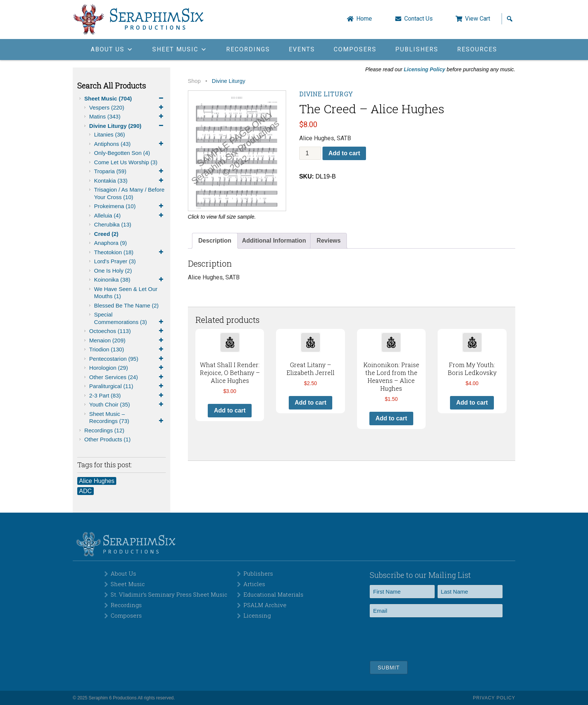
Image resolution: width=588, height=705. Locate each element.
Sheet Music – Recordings (127, 418)
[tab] (215, 241)
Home (364, 19)
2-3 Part (127, 396)
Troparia (130, 171)
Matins (127, 117)
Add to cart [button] (229, 410)
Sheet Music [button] (180, 49)
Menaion (127, 340)
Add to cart (344, 153)
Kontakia (130, 181)
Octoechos (127, 331)
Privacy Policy (494, 698)
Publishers (417, 49)
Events (302, 49)
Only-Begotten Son (122, 153)
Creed (106, 234)
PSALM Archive (265, 605)
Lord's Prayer (115, 261)
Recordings (248, 49)
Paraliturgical (127, 386)
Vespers (127, 108)
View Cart (478, 19)
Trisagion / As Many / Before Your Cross (129, 193)
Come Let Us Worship (126, 162)
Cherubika (113, 224)
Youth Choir (127, 405)
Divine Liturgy (127, 126)
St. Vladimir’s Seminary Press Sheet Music (169, 594)
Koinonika (130, 280)
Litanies (110, 134)
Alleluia (130, 216)
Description (215, 241)
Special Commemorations (130, 318)
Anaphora (111, 243)
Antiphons (130, 144)
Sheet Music (125, 99)
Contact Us (418, 19)
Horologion (127, 368)
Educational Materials (273, 594)
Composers (355, 49)
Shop (194, 81)
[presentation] (427, 638)
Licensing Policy (424, 69)
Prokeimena (130, 206)
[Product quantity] (310, 153)
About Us (123, 573)
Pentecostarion (127, 359)
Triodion (127, 349)
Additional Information (274, 241)
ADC (85, 491)
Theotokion (130, 252)
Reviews (328, 241)
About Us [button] (112, 49)
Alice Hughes (97, 481)
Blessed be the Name (126, 305)
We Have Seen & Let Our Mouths (126, 293)
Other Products (107, 439)
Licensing (257, 615)
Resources (477, 49)
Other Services (127, 377)
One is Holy (113, 271)
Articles (254, 584)
